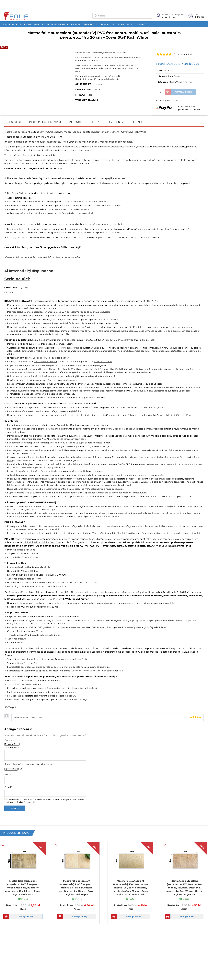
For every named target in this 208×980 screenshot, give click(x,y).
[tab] (15, 122)
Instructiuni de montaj (85, 122)
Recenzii (137, 122)
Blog (130, 24)
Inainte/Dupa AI (30, 24)
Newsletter (116, 963)
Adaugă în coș (183, 92)
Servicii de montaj (112, 24)
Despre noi (63, 969)
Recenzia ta (12, 746)
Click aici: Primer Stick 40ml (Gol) (41, 541)
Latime (9, 291)
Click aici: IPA (107, 368)
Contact (141, 24)
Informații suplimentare (45, 122)
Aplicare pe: (84, 84)
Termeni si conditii (15, 963)
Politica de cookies (15, 969)
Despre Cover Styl (84, 24)
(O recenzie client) (186, 54)
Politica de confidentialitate (19, 974)
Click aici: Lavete (103, 360)
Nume (9, 773)
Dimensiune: (83, 89)
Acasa (61, 963)
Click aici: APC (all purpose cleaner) (51, 357)
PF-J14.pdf (10, 706)
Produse (10, 24)
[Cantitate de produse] (160, 92)
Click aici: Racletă (35, 456)
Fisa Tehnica (116, 122)
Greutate (11, 287)
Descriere (15, 122)
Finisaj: (80, 95)
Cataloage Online (55, 24)
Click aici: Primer (185, 414)
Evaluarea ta (11, 739)
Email (8, 786)
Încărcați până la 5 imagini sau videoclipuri (29, 763)
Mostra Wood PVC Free (180, 82)
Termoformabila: (87, 100)
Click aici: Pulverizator (46, 360)
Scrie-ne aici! (14, 278)
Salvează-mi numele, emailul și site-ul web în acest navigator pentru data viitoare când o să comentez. (46, 800)
